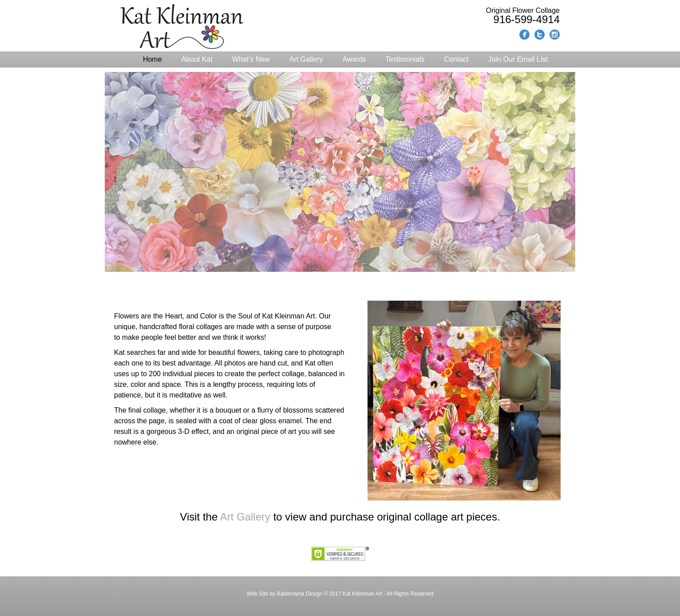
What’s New (251, 59)
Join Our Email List (518, 59)
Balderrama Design (299, 594)
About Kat (197, 59)
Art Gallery (306, 59)
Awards (354, 59)
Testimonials (405, 59)
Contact (457, 59)
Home (152, 59)
